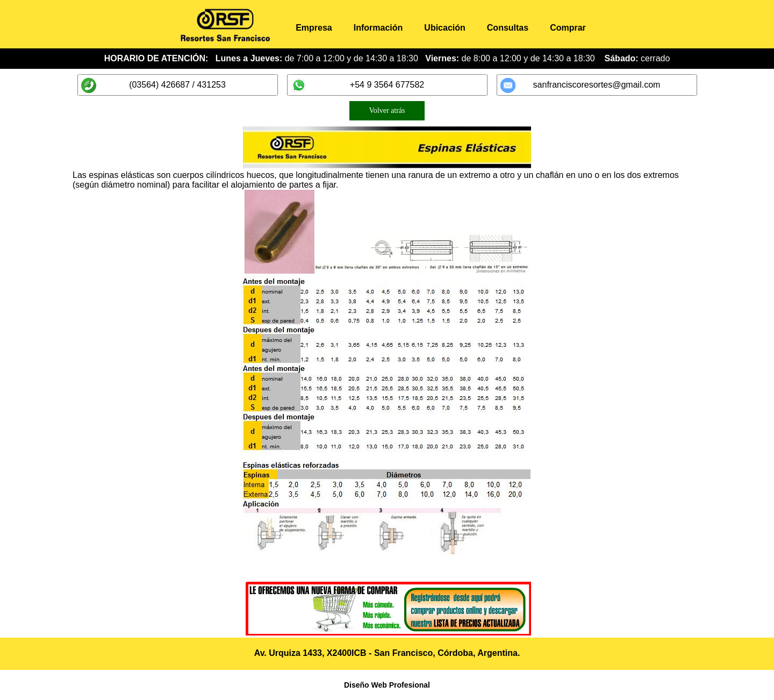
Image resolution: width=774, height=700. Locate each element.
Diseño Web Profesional (387, 685)
